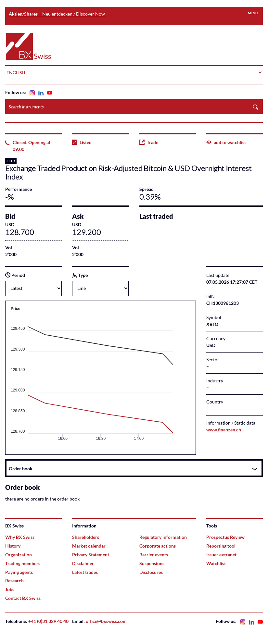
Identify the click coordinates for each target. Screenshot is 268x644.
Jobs (10, 589)
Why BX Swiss (20, 537)
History (13, 546)
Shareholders (86, 537)
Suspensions (152, 563)
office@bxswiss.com (106, 621)
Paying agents (19, 572)
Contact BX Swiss (23, 598)
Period (15, 275)
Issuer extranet (221, 555)
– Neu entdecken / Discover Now (57, 14)
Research (14, 581)
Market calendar (89, 546)
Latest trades (85, 572)
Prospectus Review (225, 537)
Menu (253, 13)
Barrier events (154, 555)
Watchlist (216, 563)
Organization (19, 555)
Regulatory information (163, 537)
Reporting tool (221, 546)
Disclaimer (83, 563)
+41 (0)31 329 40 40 (48, 621)
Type (80, 275)
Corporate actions (158, 546)
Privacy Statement (91, 555)
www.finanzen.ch (224, 430)
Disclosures (151, 572)
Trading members (23, 563)
